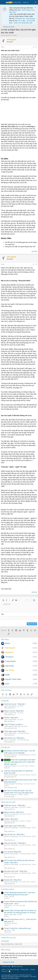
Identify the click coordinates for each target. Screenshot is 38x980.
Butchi (8, 643)
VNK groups (30, 19)
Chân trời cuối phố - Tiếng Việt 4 (15, 843)
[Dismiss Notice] (35, 8)
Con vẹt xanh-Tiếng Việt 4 (13, 852)
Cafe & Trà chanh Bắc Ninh (23, 23)
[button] (3, 600)
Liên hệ (4, 969)
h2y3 (7, 684)
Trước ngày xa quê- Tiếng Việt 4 (15, 731)
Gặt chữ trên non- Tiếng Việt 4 (14, 738)
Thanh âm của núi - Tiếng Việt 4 (15, 704)
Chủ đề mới (5, 747)
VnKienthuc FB (20, 19)
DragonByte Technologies (8, 978)
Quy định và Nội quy (13, 969)
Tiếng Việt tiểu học (9, 708)
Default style (6, 966)
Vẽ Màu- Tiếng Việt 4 (11, 718)
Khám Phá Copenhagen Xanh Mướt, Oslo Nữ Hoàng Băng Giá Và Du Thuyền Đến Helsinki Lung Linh (20, 762)
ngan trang (9, 666)
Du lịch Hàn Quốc (9, 796)
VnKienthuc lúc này (8, 938)
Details (17, 978)
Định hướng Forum (29, 10)
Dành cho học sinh (8, 802)
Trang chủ (4, 971)
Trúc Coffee (22, 21)
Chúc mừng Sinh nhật (10, 728)
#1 (36, 47)
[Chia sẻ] (34, 47)
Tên (2, 614)
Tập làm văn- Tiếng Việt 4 (13, 880)
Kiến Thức (12, 12)
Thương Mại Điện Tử (10, 757)
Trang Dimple (10, 661)
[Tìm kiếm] (36, 2)
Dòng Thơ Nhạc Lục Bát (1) (13, 724)
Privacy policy (25, 969)
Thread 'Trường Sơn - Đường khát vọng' (17, 928)
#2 (36, 264)
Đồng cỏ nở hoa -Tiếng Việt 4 (14, 711)
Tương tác (5, 701)
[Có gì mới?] (32, 2)
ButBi (7, 675)
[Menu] (3, 2)
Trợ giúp (32, 969)
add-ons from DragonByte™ (23, 977)
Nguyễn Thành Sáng (13, 679)
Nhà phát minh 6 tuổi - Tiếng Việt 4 (16, 871)
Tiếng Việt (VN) (17, 966)
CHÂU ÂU (7, 768)
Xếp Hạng (5, 639)
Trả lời (35, 251)
